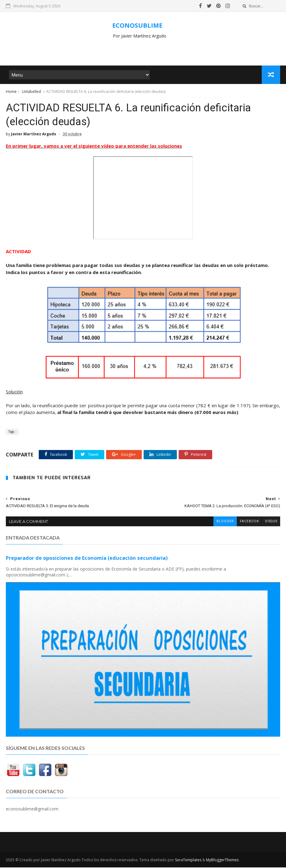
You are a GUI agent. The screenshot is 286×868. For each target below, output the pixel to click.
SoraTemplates (188, 860)
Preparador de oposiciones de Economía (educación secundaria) (87, 559)
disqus (271, 522)
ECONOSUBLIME (137, 25)
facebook (249, 522)
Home (11, 92)
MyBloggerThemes (222, 860)
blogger (225, 522)
